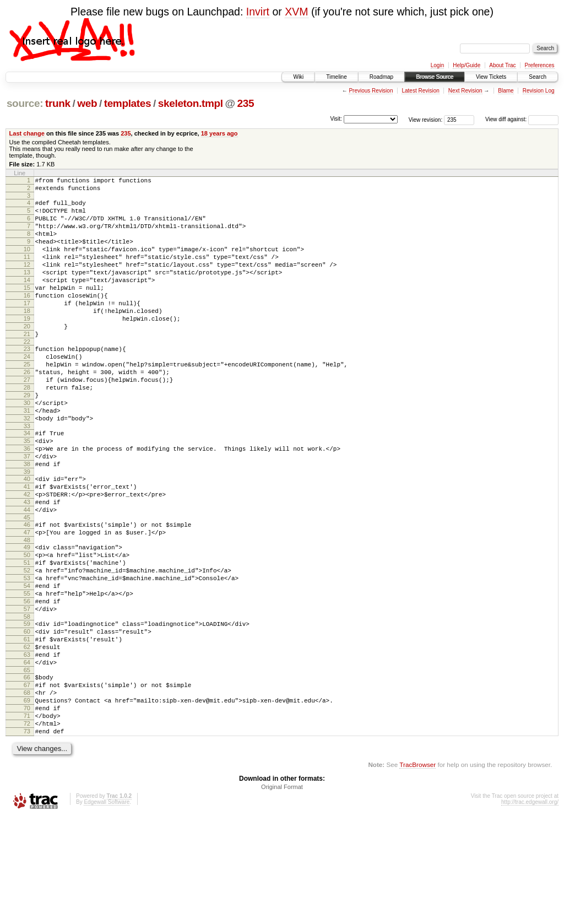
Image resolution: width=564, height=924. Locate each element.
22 (27, 375)
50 (27, 626)
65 (27, 764)
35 (27, 492)
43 (27, 565)
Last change (27, 133)
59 (27, 708)
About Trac (502, 65)
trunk (58, 103)
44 (27, 574)
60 (27, 717)
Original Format (282, 894)
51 (27, 635)
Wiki (298, 77)
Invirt (258, 12)
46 (27, 591)
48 (27, 609)
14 (27, 300)
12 (27, 281)
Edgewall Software (107, 909)
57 (27, 691)
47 (27, 600)
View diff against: (522, 119)
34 (27, 483)
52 (27, 645)
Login (437, 65)
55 (27, 673)
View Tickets (491, 77)
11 (27, 272)
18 (27, 337)
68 (27, 790)
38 (27, 520)
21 (27, 365)
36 (27, 501)
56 (27, 682)
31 (27, 457)
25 (27, 401)
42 (27, 555)
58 (27, 701)
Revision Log (539, 91)
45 (27, 583)
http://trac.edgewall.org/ (530, 909)
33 (27, 475)
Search (538, 77)
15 (27, 309)
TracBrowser (417, 872)
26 (27, 410)
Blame (506, 91)
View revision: (426, 119)
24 (27, 391)
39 (27, 529)
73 (27, 837)
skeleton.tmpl (191, 103)
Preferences (540, 65)
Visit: (336, 119)
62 (27, 736)
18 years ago (219, 133)
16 (27, 318)
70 (27, 809)
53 (27, 654)
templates (128, 103)
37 (27, 511)
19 (27, 347)
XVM (296, 12)
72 (27, 828)
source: (25, 103)
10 (27, 262)
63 (27, 745)
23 (27, 382)
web (87, 103)
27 (27, 419)
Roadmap (381, 77)
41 (27, 546)
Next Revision (465, 91)
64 (27, 755)
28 (27, 429)
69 (27, 799)
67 (27, 781)
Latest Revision (420, 91)
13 (27, 290)
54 (27, 663)
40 (27, 537)
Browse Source (435, 77)
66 (27, 771)
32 (27, 466)
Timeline (336, 77)
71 (27, 818)
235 (246, 103)
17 (27, 328)
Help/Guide (467, 65)
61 (27, 727)
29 (27, 438)
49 (27, 617)
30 (27, 447)
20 (27, 356)
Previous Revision (371, 91)
